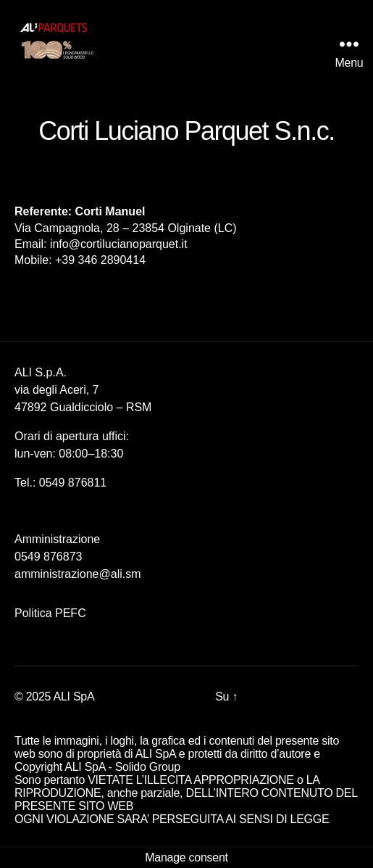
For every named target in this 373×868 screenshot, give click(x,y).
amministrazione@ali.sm (78, 574)
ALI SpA (74, 697)
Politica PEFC (50, 613)
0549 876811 (73, 483)
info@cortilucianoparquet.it (119, 244)
